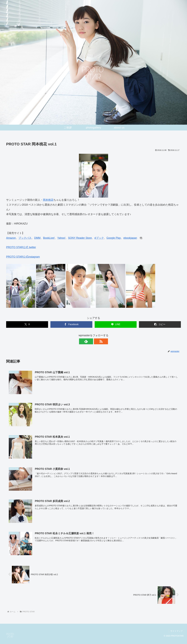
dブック (99, 238)
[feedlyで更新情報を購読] (90, 341)
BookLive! (49, 238)
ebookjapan (130, 238)
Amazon (11, 238)
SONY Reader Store (80, 238)
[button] (160, 324)
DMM (37, 238)
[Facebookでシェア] (71, 324)
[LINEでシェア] (116, 324)
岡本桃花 (48, 200)
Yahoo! (61, 238)
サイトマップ (176, 631)
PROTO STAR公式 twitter (21, 247)
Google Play (114, 238)
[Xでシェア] (27, 324)
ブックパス (25, 238)
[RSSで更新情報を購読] (97, 341)
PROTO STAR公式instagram (23, 257)
